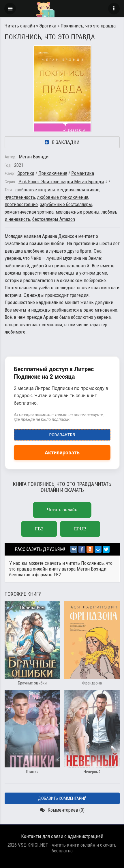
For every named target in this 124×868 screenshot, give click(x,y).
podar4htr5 (62, 434)
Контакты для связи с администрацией (62, 836)
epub (80, 529)
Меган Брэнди (34, 157)
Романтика (83, 173)
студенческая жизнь (78, 190)
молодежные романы (78, 212)
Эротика (48, 26)
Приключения (53, 173)
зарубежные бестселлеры (66, 204)
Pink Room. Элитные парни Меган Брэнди (61, 182)
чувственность (20, 197)
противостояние (21, 204)
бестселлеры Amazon (54, 219)
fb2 (39, 529)
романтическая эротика (29, 212)
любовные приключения (63, 197)
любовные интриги (35, 190)
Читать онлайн (20, 26)
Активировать (62, 452)
